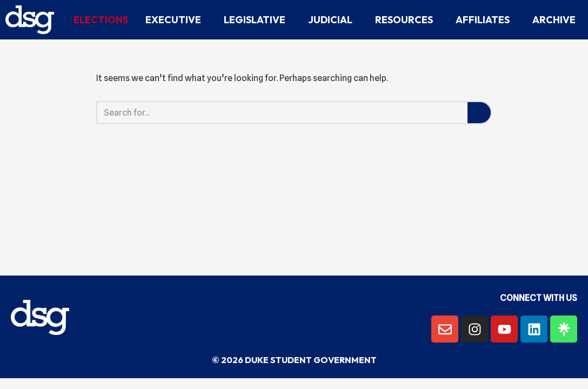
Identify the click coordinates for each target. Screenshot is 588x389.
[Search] (282, 113)
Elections (101, 20)
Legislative (257, 20)
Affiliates (485, 20)
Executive (176, 20)
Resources (407, 20)
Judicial (333, 20)
